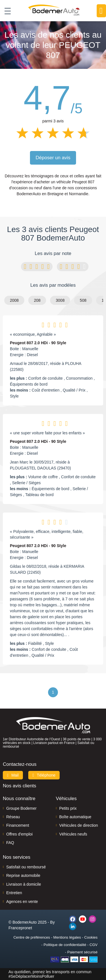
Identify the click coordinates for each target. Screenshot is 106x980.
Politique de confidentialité (65, 945)
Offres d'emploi (19, 834)
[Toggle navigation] (6, 11)
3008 (60, 300)
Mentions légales (67, 937)
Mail (13, 775)
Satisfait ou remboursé (26, 867)
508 (83, 300)
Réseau (13, 817)
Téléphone (44, 775)
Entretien (14, 893)
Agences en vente (22, 902)
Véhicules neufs (73, 834)
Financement (18, 825)
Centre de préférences (32, 937)
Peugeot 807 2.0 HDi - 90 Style (38, 343)
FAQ (10, 843)
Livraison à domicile (24, 884)
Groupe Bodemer (21, 808)
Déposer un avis (53, 158)
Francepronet (20, 928)
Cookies (91, 937)
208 (37, 300)
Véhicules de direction (79, 825)
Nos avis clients (20, 786)
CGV (94, 945)
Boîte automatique (75, 817)
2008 (14, 300)
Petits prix (68, 808)
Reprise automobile (23, 875)
